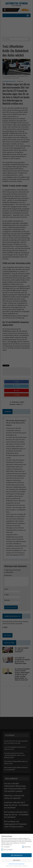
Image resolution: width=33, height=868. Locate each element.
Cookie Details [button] (9, 866)
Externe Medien (7, 850)
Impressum (25, 866)
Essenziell (5, 847)
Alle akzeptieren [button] (17, 855)
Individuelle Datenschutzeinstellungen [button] (17, 864)
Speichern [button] (16, 860)
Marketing (26, 847)
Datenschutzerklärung (17, 866)
